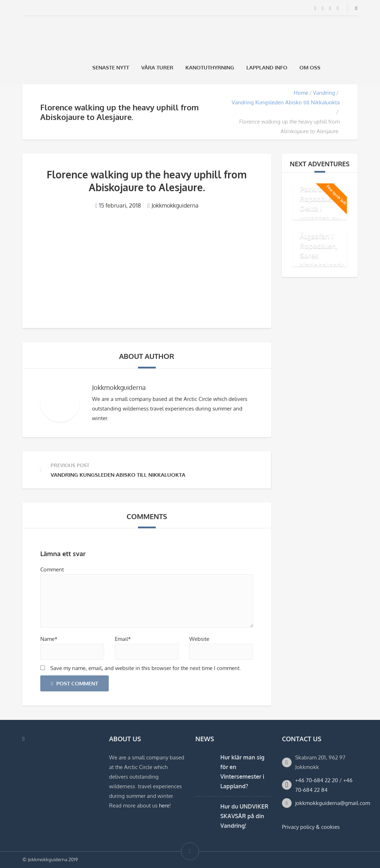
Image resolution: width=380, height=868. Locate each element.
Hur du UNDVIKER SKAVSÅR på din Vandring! (244, 816)
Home (301, 93)
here (164, 806)
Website (199, 639)
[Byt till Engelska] (354, 67)
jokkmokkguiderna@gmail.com (333, 803)
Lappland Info (267, 67)
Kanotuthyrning (210, 67)
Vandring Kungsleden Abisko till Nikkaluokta (286, 102)
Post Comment (75, 683)
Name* (49, 639)
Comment (52, 569)
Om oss (310, 67)
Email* (123, 639)
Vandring (324, 93)
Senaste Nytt (111, 67)
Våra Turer (157, 67)
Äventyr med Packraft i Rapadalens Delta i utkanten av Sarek (321, 203)
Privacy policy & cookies (311, 827)
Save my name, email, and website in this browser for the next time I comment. (146, 668)
